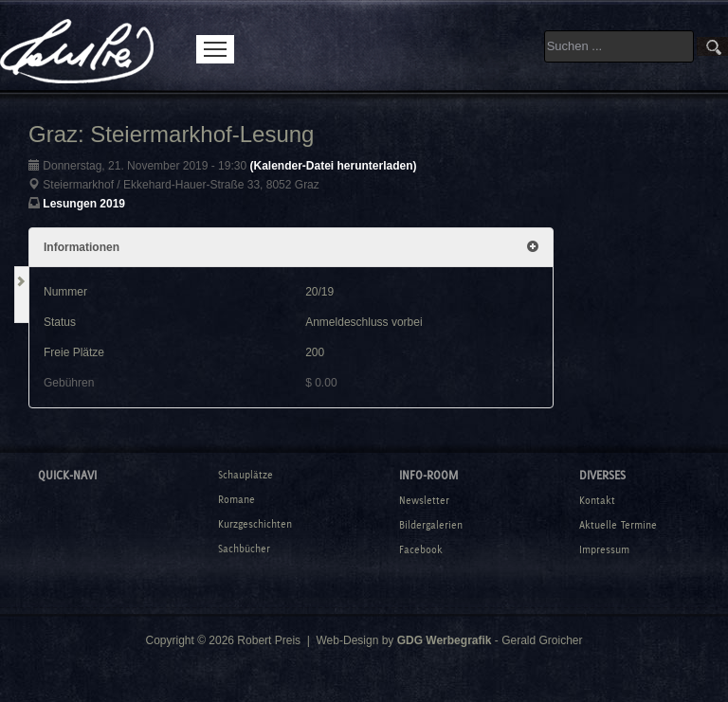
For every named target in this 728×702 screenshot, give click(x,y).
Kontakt (597, 500)
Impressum (604, 549)
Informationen (291, 247)
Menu (215, 49)
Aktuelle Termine (618, 525)
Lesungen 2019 (84, 204)
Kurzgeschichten (255, 524)
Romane (237, 499)
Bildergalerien (431, 525)
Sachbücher (244, 549)
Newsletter (424, 500)
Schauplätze (246, 475)
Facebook (421, 549)
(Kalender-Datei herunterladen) (333, 166)
